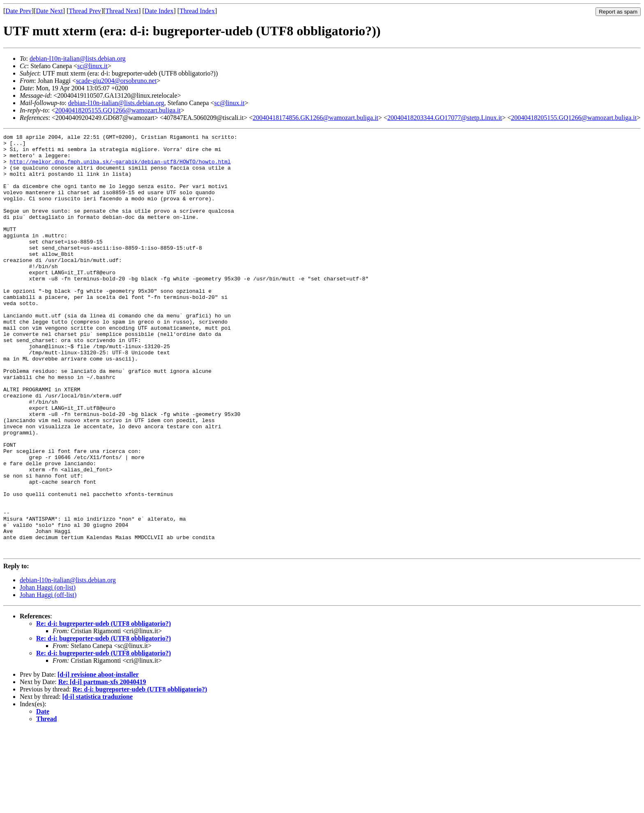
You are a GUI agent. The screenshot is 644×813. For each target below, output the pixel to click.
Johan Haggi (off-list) (48, 679)
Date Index (159, 11)
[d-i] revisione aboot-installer (98, 758)
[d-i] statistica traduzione (98, 780)
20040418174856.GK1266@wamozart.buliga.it (315, 118)
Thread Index (197, 11)
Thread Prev (85, 11)
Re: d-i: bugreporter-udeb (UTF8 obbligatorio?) (103, 707)
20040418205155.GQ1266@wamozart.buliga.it (118, 110)
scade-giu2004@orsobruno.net (116, 81)
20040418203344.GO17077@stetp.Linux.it (445, 118)
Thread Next (122, 11)
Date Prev (18, 11)
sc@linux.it (92, 66)
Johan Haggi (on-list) (48, 671)
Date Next (49, 11)
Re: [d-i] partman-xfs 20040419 (102, 766)
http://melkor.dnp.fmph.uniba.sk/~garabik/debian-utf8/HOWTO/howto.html (120, 168)
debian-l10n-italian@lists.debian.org (78, 59)
